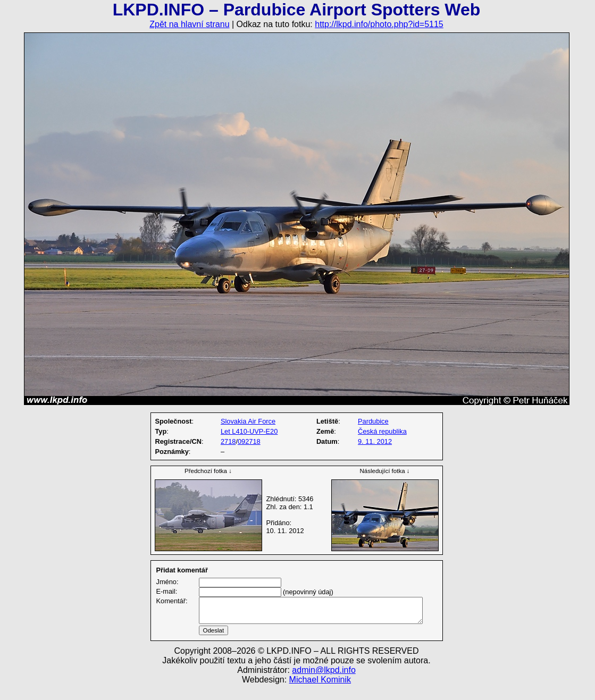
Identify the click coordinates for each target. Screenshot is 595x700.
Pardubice (373, 421)
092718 (249, 441)
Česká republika (382, 431)
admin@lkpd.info (324, 683)
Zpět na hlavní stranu (189, 24)
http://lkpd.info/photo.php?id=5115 (379, 24)
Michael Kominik (320, 692)
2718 (228, 441)
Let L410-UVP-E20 (249, 431)
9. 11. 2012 (375, 441)
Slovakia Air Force (248, 421)
